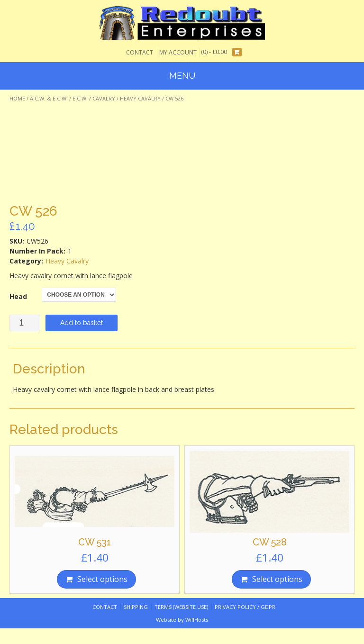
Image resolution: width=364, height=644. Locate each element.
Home (17, 98)
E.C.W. (80, 98)
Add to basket (82, 323)
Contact (140, 52)
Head (18, 296)
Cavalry (104, 98)
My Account (178, 52)
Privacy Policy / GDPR (245, 607)
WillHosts (197, 620)
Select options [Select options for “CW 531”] (102, 579)
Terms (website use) (181, 607)
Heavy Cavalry (140, 98)
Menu (182, 76)
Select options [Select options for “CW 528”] (277, 579)
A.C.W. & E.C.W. (49, 98)
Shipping (136, 607)
